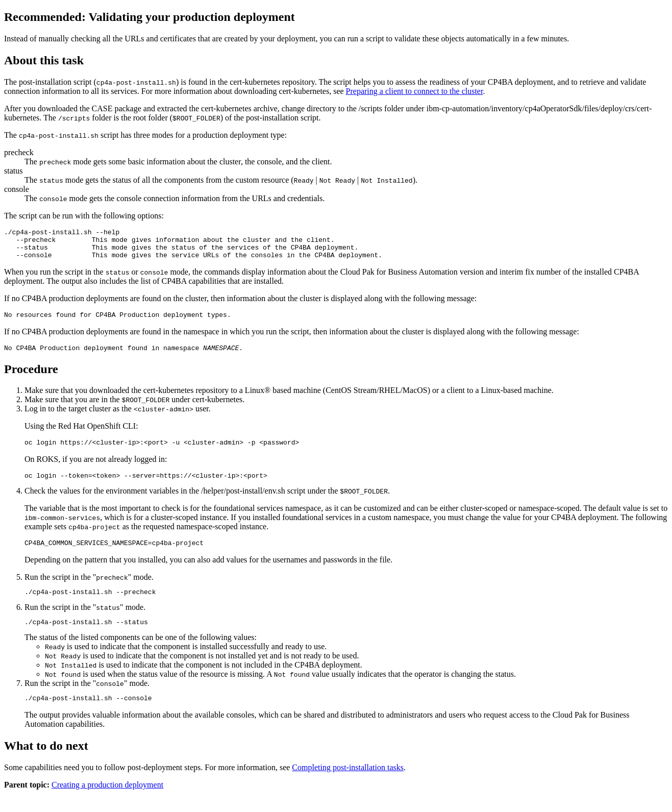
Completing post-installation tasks (348, 786)
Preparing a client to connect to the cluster (415, 91)
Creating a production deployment (107, 803)
